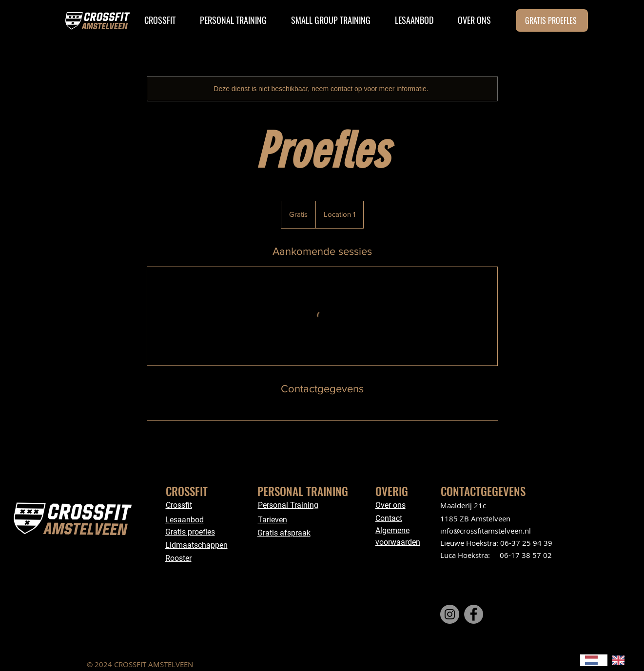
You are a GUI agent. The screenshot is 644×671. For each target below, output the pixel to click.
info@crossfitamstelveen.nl (486, 531)
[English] (621, 660)
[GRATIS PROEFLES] (552, 20)
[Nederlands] (594, 660)
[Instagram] (450, 614)
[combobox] (594, 660)
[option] (621, 660)
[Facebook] (474, 614)
